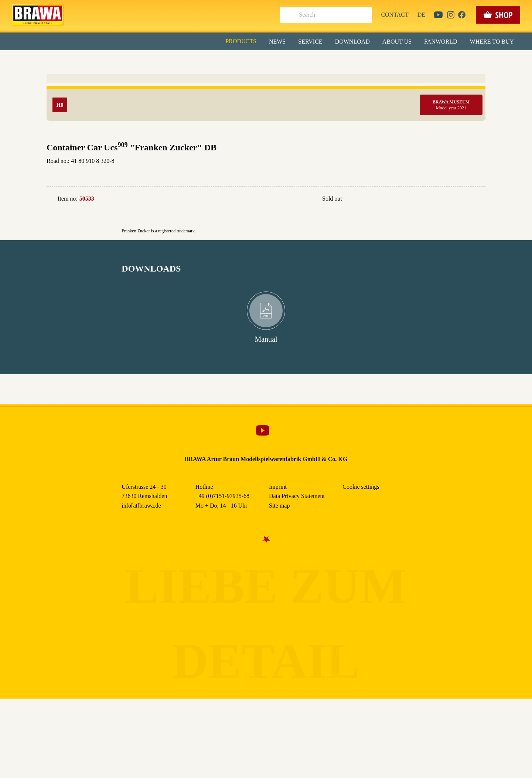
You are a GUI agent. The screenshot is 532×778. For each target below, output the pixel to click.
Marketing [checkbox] (235, 61)
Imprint (292, 170)
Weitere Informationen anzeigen (266, 154)
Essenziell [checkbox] (200, 61)
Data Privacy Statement (327, 170)
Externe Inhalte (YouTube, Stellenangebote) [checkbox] (235, 76)
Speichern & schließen (266, 117)
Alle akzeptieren (266, 96)
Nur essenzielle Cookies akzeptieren (266, 137)
